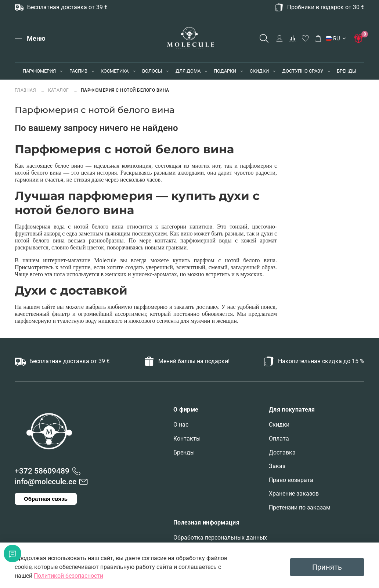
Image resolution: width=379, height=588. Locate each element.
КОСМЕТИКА (115, 71)
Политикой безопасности (68, 576)
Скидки (279, 425)
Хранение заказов (294, 494)
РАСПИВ (78, 71)
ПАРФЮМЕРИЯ (39, 71)
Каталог (59, 90)
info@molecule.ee (46, 482)
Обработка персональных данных (220, 538)
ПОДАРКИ (225, 71)
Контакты (187, 439)
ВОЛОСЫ (152, 71)
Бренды (184, 452)
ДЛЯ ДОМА (188, 71)
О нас (181, 425)
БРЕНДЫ (346, 71)
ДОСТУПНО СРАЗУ (303, 71)
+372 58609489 (42, 471)
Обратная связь (46, 499)
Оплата (279, 439)
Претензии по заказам (300, 507)
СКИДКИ (259, 71)
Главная (26, 90)
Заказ (277, 466)
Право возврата (291, 480)
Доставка (282, 452)
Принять (327, 567)
